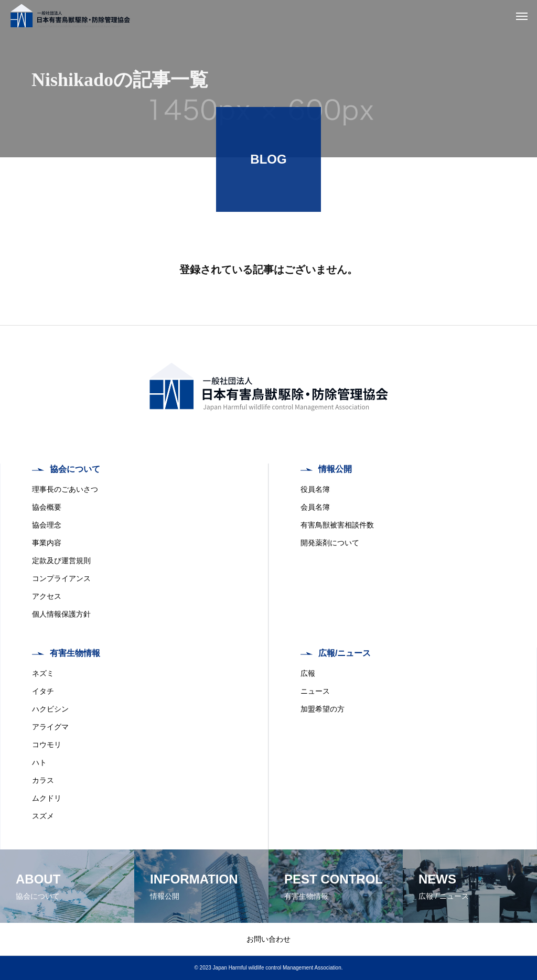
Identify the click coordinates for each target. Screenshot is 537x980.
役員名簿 (315, 489)
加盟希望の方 (323, 709)
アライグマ (50, 727)
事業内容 (47, 543)
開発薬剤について (330, 543)
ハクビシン (50, 709)
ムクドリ (47, 798)
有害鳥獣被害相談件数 (337, 525)
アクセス (47, 596)
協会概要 (47, 507)
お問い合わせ (268, 939)
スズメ (43, 816)
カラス (43, 780)
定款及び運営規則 (61, 561)
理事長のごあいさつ (65, 489)
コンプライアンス (61, 578)
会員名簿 (315, 507)
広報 (308, 673)
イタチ (43, 691)
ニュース (315, 691)
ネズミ (43, 673)
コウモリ (47, 745)
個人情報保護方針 (61, 614)
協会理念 (47, 525)
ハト (39, 762)
